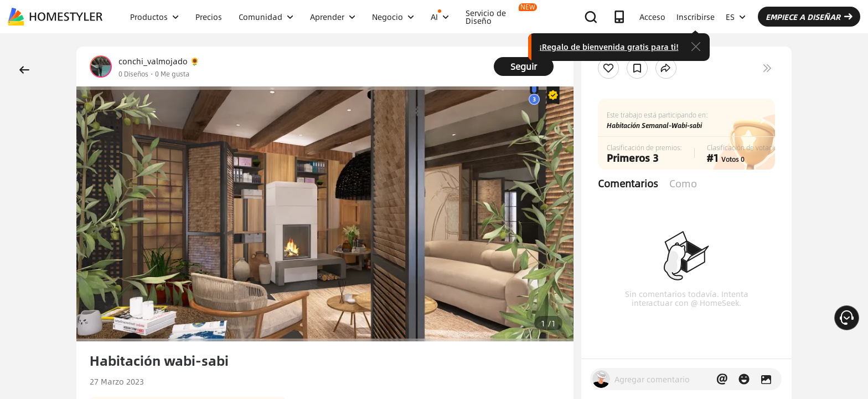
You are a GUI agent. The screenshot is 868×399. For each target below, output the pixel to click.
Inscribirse (696, 17)
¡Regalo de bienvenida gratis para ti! (609, 47)
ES (736, 17)
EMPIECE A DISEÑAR (809, 17)
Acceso (652, 17)
